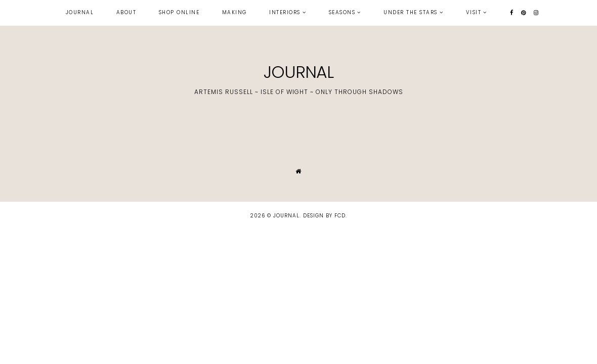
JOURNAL (298, 72)
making (234, 12)
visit (474, 12)
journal (80, 12)
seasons (342, 12)
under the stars (411, 12)
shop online (179, 12)
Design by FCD (324, 216)
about (126, 12)
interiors (285, 12)
